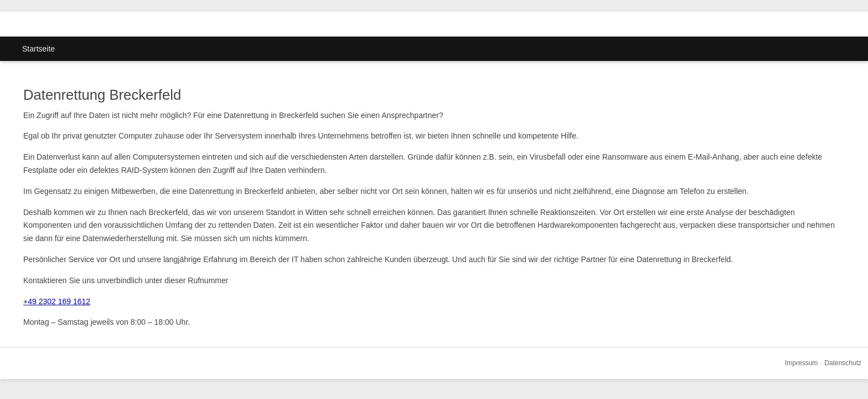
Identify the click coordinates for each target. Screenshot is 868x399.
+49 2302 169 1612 (57, 301)
